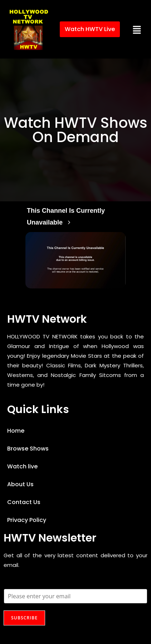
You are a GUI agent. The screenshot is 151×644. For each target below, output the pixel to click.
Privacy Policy (27, 520)
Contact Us (24, 502)
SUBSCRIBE (24, 618)
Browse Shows (28, 449)
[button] (137, 29)
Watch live (22, 466)
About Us (20, 484)
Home (16, 431)
